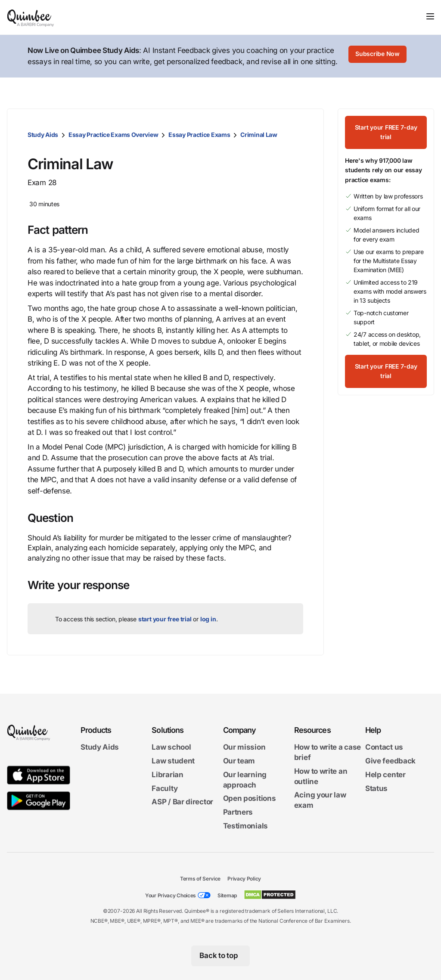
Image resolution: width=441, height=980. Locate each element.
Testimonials (245, 826)
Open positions (250, 798)
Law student (173, 761)
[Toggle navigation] (430, 16)
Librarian (167, 775)
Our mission (244, 747)
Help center (385, 775)
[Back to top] (221, 956)
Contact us (384, 747)
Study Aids (43, 135)
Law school (171, 747)
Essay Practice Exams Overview (113, 135)
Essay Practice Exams (199, 135)
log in (208, 619)
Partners (238, 812)
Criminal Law (259, 135)
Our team (239, 761)
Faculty (165, 788)
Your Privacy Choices (171, 895)
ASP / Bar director (182, 802)
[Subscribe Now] (378, 56)
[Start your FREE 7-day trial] (386, 127)
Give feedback (390, 761)
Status (376, 788)
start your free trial (165, 619)
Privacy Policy (244, 879)
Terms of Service (200, 879)
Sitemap (227, 895)
